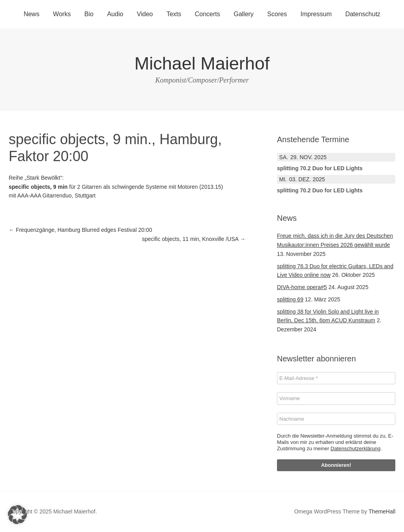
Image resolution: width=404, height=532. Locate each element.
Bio (89, 14)
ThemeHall (382, 511)
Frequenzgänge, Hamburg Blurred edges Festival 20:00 (80, 230)
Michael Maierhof (202, 63)
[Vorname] (336, 399)
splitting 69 (290, 299)
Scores (277, 14)
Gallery (244, 14)
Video (145, 14)
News (32, 14)
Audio (115, 14)
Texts (174, 14)
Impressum (316, 14)
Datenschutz (363, 14)
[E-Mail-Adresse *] (336, 378)
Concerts (208, 14)
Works (62, 14)
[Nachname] (336, 419)
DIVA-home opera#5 (302, 287)
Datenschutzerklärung (355, 448)
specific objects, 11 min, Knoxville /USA (194, 239)
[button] (17, 515)
